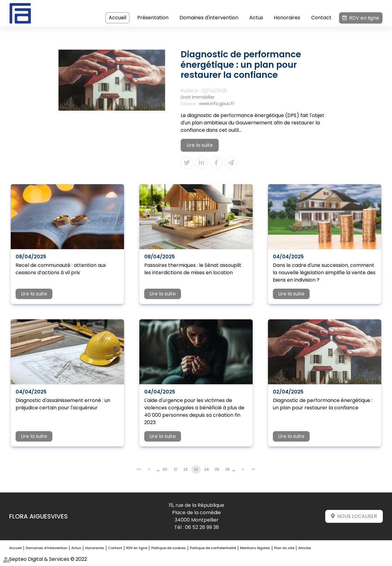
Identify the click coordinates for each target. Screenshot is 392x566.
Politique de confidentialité (213, 548)
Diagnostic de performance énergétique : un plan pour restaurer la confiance (323, 404)
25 (217, 470)
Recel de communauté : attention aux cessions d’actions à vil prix (61, 269)
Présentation (153, 18)
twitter (380, 277)
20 (165, 470)
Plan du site (284, 548)
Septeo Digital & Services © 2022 (48, 559)
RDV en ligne (364, 18)
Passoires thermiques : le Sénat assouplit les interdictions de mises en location (193, 269)
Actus (256, 18)
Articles (305, 548)
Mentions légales (255, 548)
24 (207, 470)
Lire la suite (200, 145)
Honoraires (287, 18)
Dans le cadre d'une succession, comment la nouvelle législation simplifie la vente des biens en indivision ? (324, 273)
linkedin (380, 289)
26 (227, 470)
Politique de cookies (169, 548)
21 (175, 470)
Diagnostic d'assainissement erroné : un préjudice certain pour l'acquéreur (63, 404)
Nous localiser (357, 517)
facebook (380, 265)
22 (186, 470)
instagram (380, 302)
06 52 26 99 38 (202, 527)
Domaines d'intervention (209, 18)
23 (196, 470)
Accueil (118, 18)
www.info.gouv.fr (217, 104)
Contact (321, 18)
